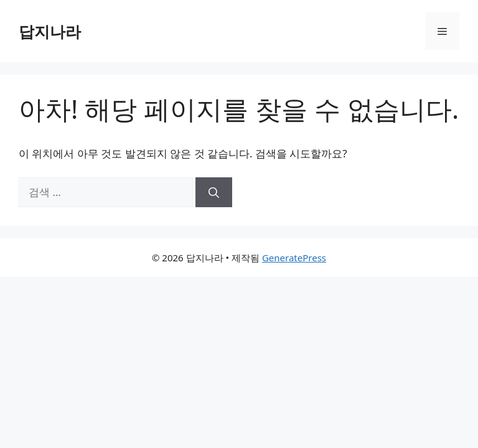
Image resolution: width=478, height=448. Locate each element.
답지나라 (50, 31)
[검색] (214, 192)
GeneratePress (294, 258)
